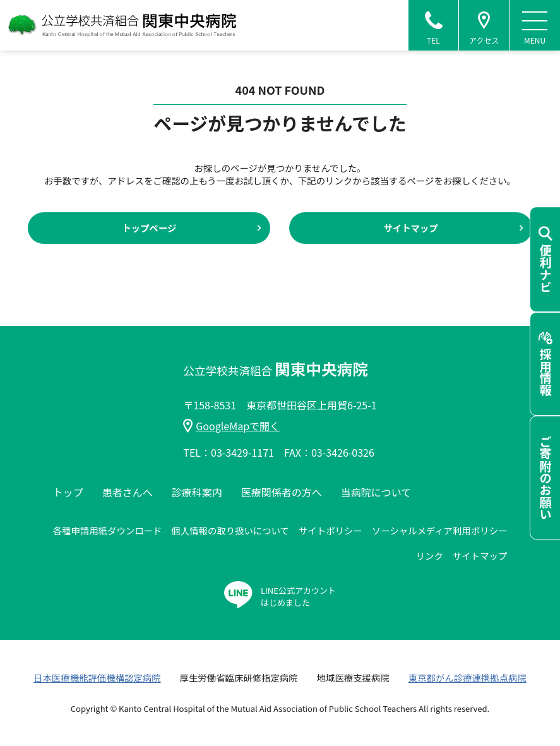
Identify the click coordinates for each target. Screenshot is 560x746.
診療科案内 (197, 492)
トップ (68, 492)
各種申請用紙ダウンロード (108, 530)
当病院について (376, 492)
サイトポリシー (331, 530)
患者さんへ (128, 492)
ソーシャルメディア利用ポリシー (440, 530)
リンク (430, 556)
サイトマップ (410, 228)
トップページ (149, 228)
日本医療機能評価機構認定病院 (97, 677)
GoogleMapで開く (231, 426)
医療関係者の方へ (282, 492)
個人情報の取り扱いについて (230, 530)
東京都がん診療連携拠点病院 (468, 677)
